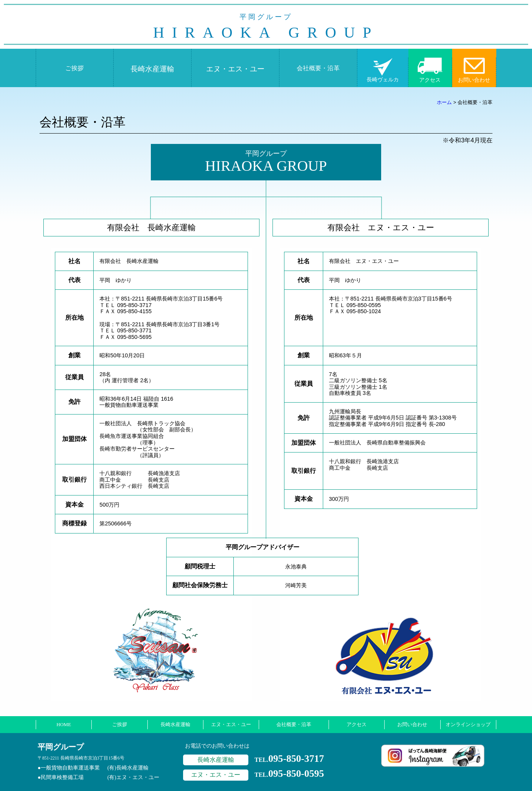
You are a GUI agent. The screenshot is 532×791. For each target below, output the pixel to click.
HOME (64, 725)
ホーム (444, 102)
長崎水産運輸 (152, 69)
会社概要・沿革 (318, 68)
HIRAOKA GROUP (266, 27)
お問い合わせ (474, 80)
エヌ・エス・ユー (235, 69)
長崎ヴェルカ (383, 80)
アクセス (430, 80)
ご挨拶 (74, 68)
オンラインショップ (468, 725)
